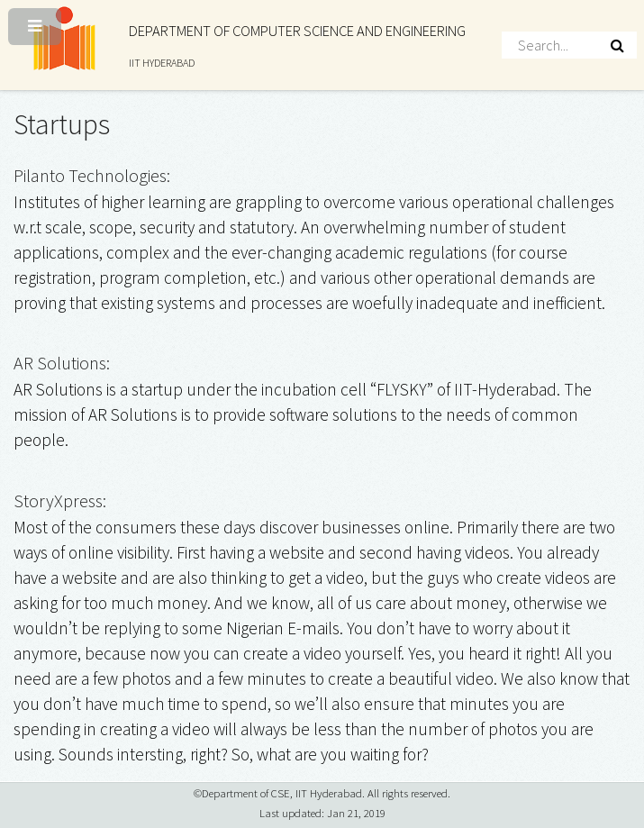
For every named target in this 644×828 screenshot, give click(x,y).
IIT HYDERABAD (162, 63)
